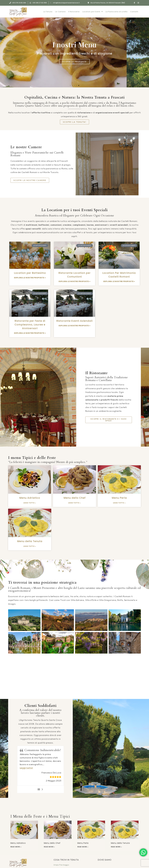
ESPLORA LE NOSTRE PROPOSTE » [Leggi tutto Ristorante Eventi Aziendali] (74, 326)
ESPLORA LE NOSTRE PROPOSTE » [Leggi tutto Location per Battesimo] (30, 278)
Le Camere (60, 12)
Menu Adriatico (30, 498)
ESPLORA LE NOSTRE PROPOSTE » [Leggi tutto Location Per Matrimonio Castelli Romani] (119, 281)
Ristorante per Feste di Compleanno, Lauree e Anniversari (30, 325)
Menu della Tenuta (30, 541)
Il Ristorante (74, 12)
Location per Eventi (93, 12)
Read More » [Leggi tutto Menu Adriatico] (16, 847)
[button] (70, 85)
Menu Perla (119, 498)
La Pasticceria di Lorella (116, 12)
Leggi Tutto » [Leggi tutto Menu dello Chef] (74, 503)
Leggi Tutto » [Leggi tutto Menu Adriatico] (30, 503)
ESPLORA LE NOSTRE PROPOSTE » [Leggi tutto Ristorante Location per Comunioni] (74, 281)
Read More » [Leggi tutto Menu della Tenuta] (116, 847)
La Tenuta (48, 12)
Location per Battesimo (30, 273)
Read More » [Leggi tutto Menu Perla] (83, 847)
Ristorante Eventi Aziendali (74, 321)
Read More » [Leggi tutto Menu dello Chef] (49, 847)
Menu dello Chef (75, 498)
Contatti (134, 12)
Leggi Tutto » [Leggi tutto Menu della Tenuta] (30, 546)
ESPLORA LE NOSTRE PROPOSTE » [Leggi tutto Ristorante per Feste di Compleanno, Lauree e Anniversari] (30, 333)
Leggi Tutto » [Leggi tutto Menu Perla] (119, 503)
